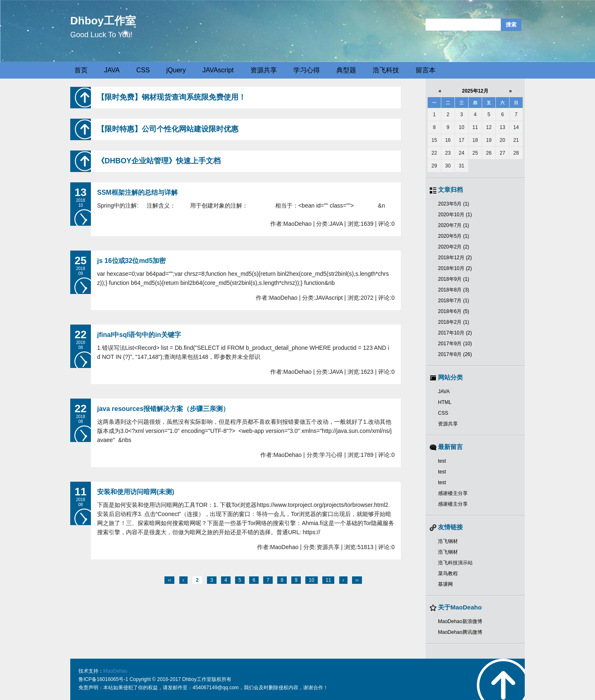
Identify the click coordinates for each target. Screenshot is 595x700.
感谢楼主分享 (453, 493)
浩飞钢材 (448, 541)
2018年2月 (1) (453, 322)
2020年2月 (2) (453, 247)
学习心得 (307, 70)
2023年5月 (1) (453, 204)
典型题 (346, 70)
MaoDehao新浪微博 (460, 621)
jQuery (176, 70)
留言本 (426, 70)
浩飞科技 (386, 70)
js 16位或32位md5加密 (131, 261)
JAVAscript (218, 70)
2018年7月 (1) (453, 301)
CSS (143, 70)
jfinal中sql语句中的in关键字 (139, 335)
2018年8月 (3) (453, 290)
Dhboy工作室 (103, 21)
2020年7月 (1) (453, 225)
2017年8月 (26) (455, 354)
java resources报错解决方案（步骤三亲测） (163, 409)
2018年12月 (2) (455, 258)
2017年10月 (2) (455, 333)
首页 (81, 70)
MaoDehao (115, 671)
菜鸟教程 (448, 573)
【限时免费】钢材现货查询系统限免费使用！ (171, 97)
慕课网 (445, 584)
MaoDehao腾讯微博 (460, 632)
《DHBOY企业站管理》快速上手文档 (159, 161)
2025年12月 (475, 91)
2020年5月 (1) (453, 236)
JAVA (112, 70)
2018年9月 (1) (453, 279)
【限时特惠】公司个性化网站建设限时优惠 (168, 129)
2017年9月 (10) (455, 344)
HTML (445, 402)
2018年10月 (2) (455, 268)
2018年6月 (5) (453, 311)
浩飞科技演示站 (455, 563)
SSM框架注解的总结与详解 (137, 192)
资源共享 (264, 70)
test (442, 461)
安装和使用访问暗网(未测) (136, 492)
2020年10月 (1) (455, 215)
